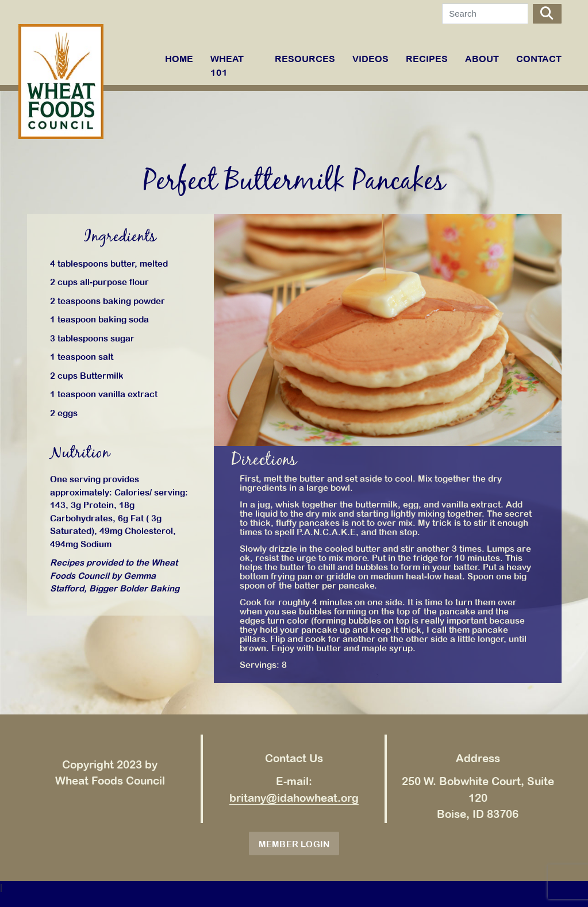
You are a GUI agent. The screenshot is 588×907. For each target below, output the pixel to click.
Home (179, 59)
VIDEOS (370, 59)
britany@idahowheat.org (294, 798)
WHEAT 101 (227, 66)
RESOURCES (305, 59)
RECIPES (427, 59)
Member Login (294, 844)
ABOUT (482, 59)
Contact (539, 59)
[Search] (485, 14)
